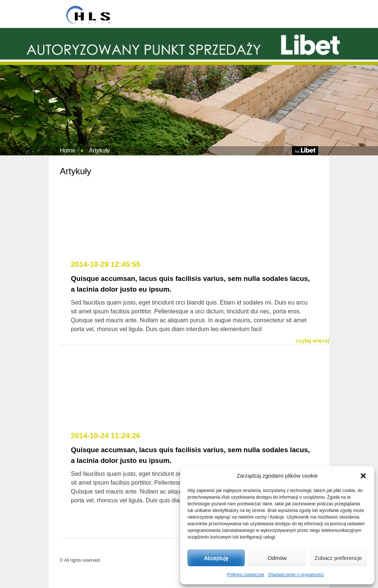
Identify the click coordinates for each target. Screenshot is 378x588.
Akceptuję (216, 558)
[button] (363, 476)
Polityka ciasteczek (246, 575)
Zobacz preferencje (338, 558)
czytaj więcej (312, 341)
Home (68, 150)
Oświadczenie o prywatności (296, 575)
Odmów (277, 558)
